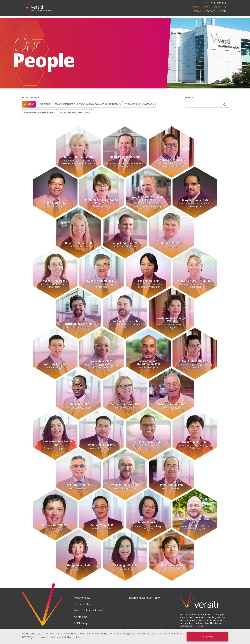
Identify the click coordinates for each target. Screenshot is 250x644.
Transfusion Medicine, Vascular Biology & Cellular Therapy (88, 104)
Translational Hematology (75, 113)
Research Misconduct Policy (143, 598)
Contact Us (81, 617)
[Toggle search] (225, 7)
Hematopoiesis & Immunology (39, 113)
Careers (195, 7)
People (222, 11)
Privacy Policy (82, 598)
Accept (207, 637)
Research (210, 11)
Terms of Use (82, 604)
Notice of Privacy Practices (90, 610)
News (206, 7)
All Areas (29, 104)
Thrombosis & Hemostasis (140, 104)
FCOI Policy (81, 623)
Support (217, 7)
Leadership (44, 104)
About (197, 11)
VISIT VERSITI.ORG (216, 3)
